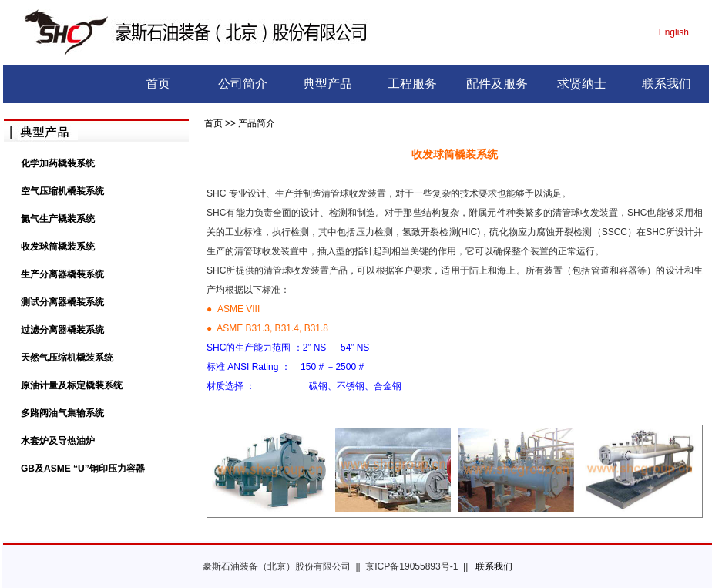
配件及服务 (497, 84)
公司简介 (243, 84)
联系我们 (667, 84)
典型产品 (327, 84)
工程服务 (412, 84)
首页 (158, 84)
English (674, 32)
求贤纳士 (582, 84)
